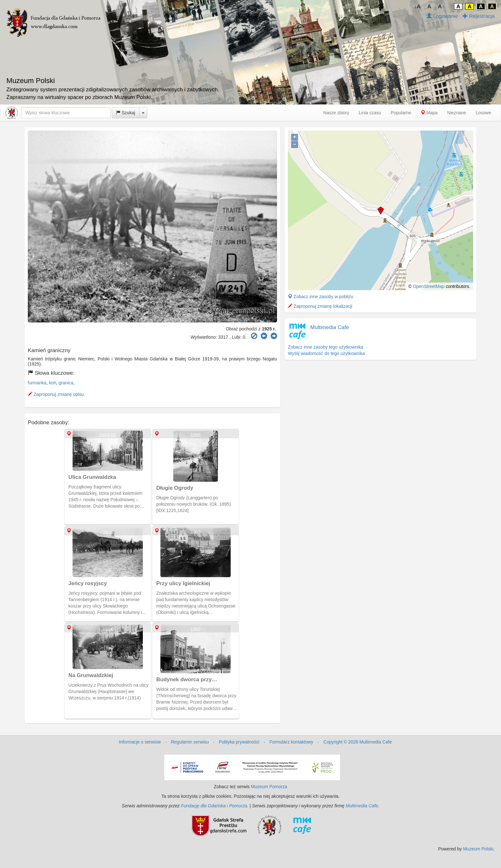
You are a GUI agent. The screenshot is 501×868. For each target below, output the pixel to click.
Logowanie (442, 16)
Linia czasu (370, 113)
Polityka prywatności (239, 742)
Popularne (401, 113)
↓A (417, 7)
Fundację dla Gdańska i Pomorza (214, 806)
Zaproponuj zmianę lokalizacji (320, 306)
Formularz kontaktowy (291, 742)
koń (53, 383)
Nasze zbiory (336, 113)
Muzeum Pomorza (269, 787)
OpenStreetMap (429, 286)
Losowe (483, 113)
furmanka (37, 383)
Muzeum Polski (478, 849)
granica (66, 383)
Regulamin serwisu (190, 742)
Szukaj (126, 113)
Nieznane (457, 113)
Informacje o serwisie (140, 742)
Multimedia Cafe (330, 327)
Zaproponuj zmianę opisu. (56, 394)
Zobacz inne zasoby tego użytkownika (326, 347)
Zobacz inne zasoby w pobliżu (321, 297)
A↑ (441, 7)
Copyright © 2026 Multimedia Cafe (358, 742)
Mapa (429, 113)
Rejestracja (479, 16)
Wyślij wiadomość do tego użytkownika (326, 353)
